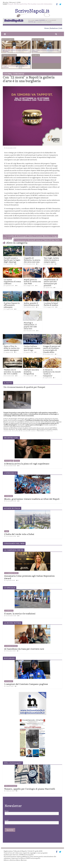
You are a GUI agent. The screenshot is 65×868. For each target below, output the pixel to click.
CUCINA (8, 74)
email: (7, 820)
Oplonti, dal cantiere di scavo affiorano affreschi (15, 51)
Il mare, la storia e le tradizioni (20, 614)
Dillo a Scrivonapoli (11, 786)
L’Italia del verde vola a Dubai (19, 534)
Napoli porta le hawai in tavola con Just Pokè (32, 282)
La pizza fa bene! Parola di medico (51, 304)
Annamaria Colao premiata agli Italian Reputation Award (29, 577)
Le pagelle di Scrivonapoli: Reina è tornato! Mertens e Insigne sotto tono (30, 237)
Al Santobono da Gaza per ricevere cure (24, 649)
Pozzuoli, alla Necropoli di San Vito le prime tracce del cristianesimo (30, 4)
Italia (7, 531)
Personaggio (9, 461)
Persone (17, 461)
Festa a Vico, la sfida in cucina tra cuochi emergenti (12, 348)
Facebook (40, 60)
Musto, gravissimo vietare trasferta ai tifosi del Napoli (32, 499)
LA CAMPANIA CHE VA (11, 573)
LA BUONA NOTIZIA (11, 646)
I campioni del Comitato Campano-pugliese (26, 684)
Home (47, 28)
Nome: (7, 811)
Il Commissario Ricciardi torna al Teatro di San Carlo (38, 240)
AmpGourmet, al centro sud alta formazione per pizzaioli (51, 283)
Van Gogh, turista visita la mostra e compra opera (51, 260)
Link (61, 28)
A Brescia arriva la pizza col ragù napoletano (27, 464)
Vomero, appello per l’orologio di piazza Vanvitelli (30, 789)
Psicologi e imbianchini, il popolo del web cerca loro (30, 326)
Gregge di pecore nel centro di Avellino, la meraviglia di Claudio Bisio (52, 349)
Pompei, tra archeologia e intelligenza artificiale (15, 67)
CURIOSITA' (19, 74)
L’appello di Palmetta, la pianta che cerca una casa (32, 260)
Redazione (54, 28)
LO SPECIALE (9, 611)
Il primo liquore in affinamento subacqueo (12, 305)
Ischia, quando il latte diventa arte (31, 304)
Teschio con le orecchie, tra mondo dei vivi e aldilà (12, 372)
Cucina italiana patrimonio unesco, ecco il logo (32, 348)
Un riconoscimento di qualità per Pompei (24, 387)
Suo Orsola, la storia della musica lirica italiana (45, 51)
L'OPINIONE (9, 496)
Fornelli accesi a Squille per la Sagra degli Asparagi (12, 260)
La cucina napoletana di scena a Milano (12, 282)
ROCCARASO (9, 681)
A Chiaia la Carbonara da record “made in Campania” (52, 373)
